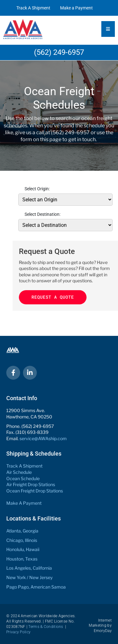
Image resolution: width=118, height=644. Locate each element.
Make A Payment (24, 503)
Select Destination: (42, 214)
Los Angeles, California (29, 568)
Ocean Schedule (23, 478)
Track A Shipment (33, 8)
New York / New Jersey (29, 577)
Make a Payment (76, 8)
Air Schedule (19, 472)
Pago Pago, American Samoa (36, 587)
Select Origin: (37, 189)
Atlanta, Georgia (22, 531)
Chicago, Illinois (22, 540)
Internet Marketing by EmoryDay (100, 626)
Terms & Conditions (46, 627)
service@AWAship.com (43, 438)
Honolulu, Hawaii (23, 549)
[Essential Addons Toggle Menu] (108, 29)
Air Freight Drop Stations (31, 484)
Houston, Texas (22, 559)
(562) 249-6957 (59, 52)
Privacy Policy (18, 632)
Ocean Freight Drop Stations (35, 491)
